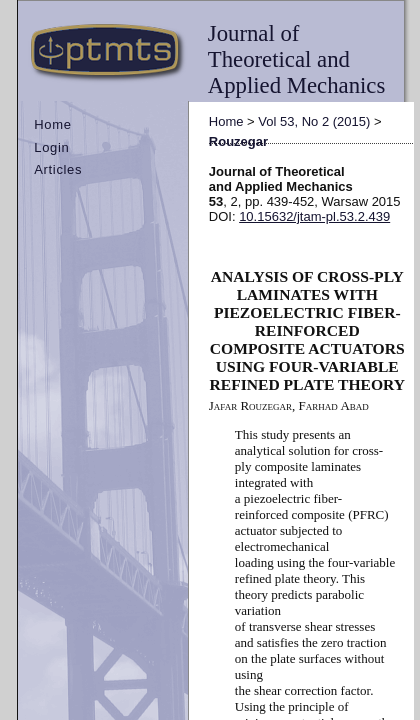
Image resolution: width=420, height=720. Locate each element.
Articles (58, 169)
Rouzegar (238, 141)
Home (52, 124)
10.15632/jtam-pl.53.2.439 (314, 216)
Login (51, 147)
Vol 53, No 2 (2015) (314, 121)
